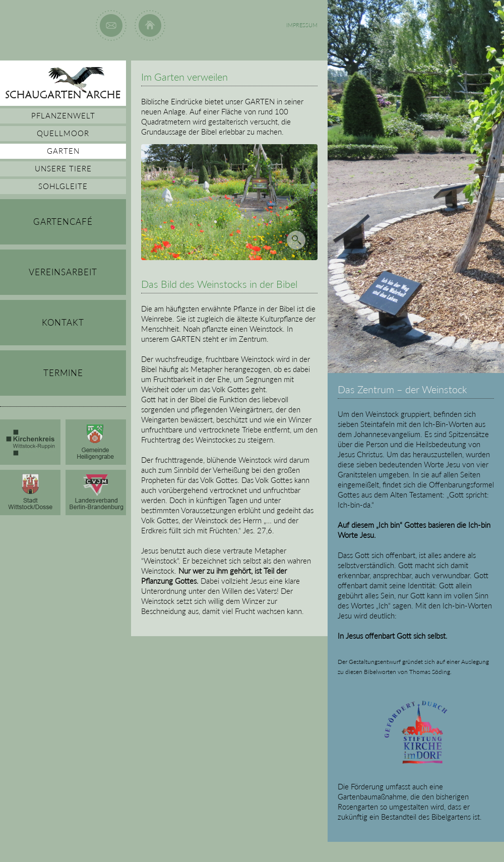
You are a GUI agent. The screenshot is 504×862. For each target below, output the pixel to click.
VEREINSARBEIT (63, 272)
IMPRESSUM (302, 25)
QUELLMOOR (63, 133)
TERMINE (63, 373)
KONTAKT (63, 322)
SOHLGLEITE (63, 186)
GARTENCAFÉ (63, 222)
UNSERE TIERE (63, 168)
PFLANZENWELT (63, 115)
